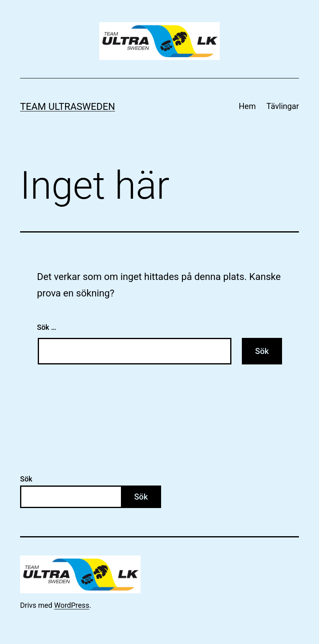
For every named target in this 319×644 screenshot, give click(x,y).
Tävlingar (283, 106)
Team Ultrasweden (67, 107)
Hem (247, 106)
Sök (26, 479)
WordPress (72, 605)
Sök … (47, 327)
